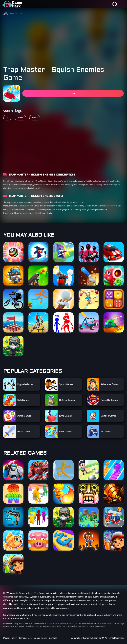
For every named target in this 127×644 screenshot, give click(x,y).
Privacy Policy (10, 638)
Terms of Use (25, 638)
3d (7, 118)
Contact (53, 638)
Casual (35, 118)
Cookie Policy (40, 638)
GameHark (13, 14)
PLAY (73, 93)
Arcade (20, 118)
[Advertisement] (63, 39)
